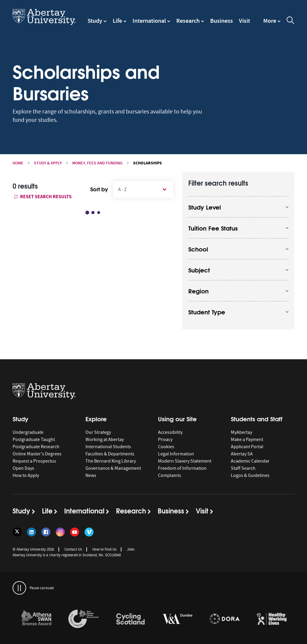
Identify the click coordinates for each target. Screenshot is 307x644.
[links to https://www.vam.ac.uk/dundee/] (177, 619)
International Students (108, 447)
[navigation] (272, 24)
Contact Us (73, 549)
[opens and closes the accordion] (238, 207)
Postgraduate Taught (34, 440)
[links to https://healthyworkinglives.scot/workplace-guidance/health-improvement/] (272, 619)
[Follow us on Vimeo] (89, 532)
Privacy (165, 440)
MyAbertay (241, 432)
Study (95, 21)
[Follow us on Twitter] (17, 532)
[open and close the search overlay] (291, 21)
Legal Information (176, 454)
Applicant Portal (247, 447)
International (149, 21)
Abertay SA (242, 454)
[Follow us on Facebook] (46, 532)
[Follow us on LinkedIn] (31, 532)
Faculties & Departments (110, 454)
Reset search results (43, 197)
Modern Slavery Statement (185, 461)
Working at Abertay (105, 440)
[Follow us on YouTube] (75, 532)
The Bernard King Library (111, 461)
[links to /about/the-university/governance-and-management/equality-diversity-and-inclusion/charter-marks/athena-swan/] (36, 619)
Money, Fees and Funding (97, 163)
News (91, 475)
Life (117, 21)
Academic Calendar (250, 461)
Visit (244, 21)
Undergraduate (28, 432)
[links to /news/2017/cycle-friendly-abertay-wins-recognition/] (130, 619)
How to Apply (26, 475)
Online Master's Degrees (37, 454)
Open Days (23, 468)
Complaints (170, 475)
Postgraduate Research (36, 447)
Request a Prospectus (34, 461)
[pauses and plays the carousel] (19, 588)
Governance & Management (113, 468)
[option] (36, 620)
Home (18, 163)
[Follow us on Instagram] (60, 532)
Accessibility (170, 432)
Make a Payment (247, 440)
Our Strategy (98, 432)
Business (222, 21)
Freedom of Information (182, 468)
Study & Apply (48, 163)
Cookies (166, 447)
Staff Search (243, 468)
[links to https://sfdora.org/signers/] (225, 619)
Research (188, 21)
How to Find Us (104, 549)
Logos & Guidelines (250, 475)
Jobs (131, 549)
